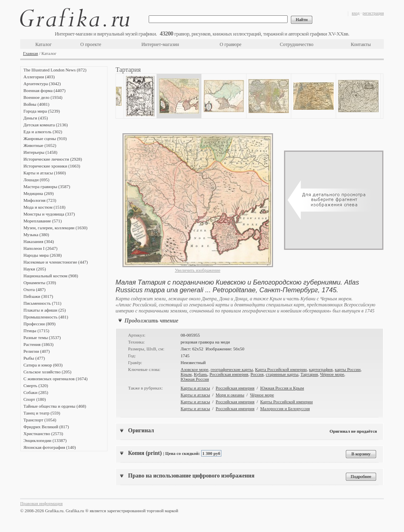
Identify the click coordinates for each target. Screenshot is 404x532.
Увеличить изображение (198, 270)
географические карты (232, 369)
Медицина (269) (39, 193)
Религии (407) (37, 351)
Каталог (43, 44)
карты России (348, 369)
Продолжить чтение (151, 321)
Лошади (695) (36, 180)
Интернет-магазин (160, 44)
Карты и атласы (195, 388)
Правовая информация (41, 503)
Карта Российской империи (281, 369)
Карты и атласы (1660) (45, 173)
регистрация (373, 13)
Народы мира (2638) (43, 255)
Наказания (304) (39, 241)
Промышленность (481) (46, 317)
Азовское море (195, 369)
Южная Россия (195, 379)
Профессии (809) (39, 324)
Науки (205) (35, 269)
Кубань (201, 374)
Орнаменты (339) (40, 283)
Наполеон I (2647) (40, 248)
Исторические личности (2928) (53, 159)
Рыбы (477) (34, 358)
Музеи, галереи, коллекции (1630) (55, 228)
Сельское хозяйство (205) (47, 372)
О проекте (91, 44)
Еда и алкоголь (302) (43, 132)
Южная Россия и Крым (282, 388)
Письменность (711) (42, 303)
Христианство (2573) (43, 434)
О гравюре (231, 44)
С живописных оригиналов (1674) (56, 379)
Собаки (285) (36, 392)
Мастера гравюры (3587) (47, 186)
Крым (186, 374)
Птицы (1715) (36, 331)
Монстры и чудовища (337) (49, 214)
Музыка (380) (36, 235)
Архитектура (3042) (42, 84)
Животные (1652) (40, 145)
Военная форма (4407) (44, 90)
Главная (31, 53)
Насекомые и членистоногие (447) (56, 262)
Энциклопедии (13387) (45, 440)
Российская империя (229, 374)
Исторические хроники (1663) (52, 166)
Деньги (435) (36, 118)
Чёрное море (332, 374)
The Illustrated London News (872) (55, 70)
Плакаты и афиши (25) (45, 310)
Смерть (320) (36, 385)
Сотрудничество (297, 44)
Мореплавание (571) (43, 221)
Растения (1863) (38, 344)
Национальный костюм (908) (51, 276)
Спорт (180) (35, 399)
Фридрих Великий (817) (46, 427)
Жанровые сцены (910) (45, 138)
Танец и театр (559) (42, 413)
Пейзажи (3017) (38, 296)
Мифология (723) (40, 200)
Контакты (361, 44)
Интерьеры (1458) (40, 152)
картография (321, 369)
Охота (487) (35, 289)
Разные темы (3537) (42, 337)
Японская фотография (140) (50, 447)
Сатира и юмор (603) (43, 365)
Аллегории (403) (39, 77)
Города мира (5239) (42, 111)
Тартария (309, 374)
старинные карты (282, 374)
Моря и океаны (230, 395)
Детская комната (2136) (46, 125)
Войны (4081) (36, 104)
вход (356, 13)
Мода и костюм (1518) (44, 207)
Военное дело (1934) (43, 97)
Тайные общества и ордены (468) (55, 406)
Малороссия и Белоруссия (285, 408)
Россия (257, 374)
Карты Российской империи (286, 402)
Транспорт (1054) (40, 420)
